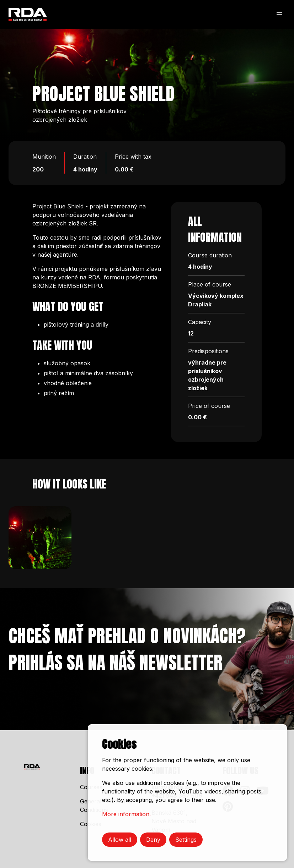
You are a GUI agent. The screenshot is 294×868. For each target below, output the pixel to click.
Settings (186, 840)
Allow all (120, 840)
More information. (126, 814)
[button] (279, 15)
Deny (153, 840)
